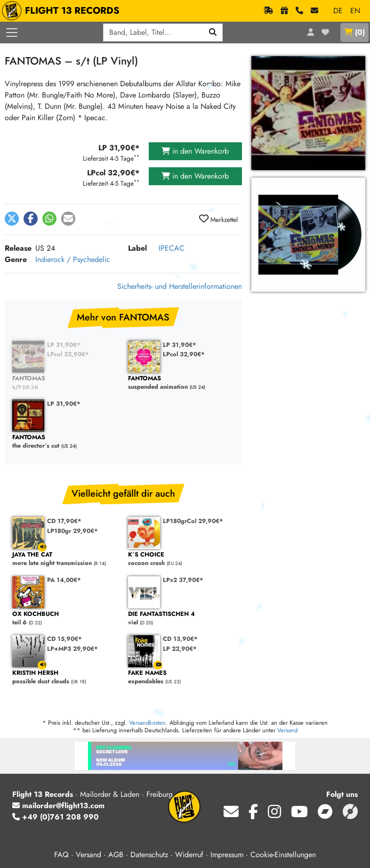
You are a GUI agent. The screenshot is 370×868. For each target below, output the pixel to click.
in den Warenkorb (195, 151)
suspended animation (181, 383)
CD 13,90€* (180, 639)
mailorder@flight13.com (58, 806)
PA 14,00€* (64, 580)
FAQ (61, 855)
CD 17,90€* (64, 521)
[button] (12, 219)
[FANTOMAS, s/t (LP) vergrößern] (308, 235)
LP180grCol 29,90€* (193, 521)
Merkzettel (218, 219)
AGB (116, 855)
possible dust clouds (65, 677)
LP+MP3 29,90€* (72, 649)
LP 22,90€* (180, 649)
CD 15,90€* (64, 639)
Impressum (227, 855)
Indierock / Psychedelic (73, 259)
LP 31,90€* (64, 345)
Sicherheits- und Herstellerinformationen (180, 286)
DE (338, 11)
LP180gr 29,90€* (72, 531)
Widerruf (189, 855)
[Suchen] (213, 33)
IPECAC (172, 248)
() (354, 32)
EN (355, 11)
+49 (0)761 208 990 (56, 817)
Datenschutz (149, 855)
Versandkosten (147, 723)
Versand (287, 730)
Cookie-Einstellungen (283, 855)
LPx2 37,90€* (183, 580)
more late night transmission (65, 559)
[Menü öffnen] (12, 33)
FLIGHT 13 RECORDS (63, 11)
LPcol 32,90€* (68, 354)
